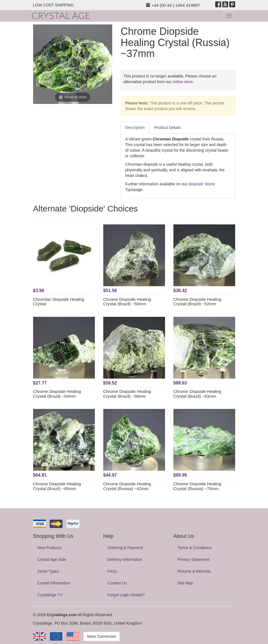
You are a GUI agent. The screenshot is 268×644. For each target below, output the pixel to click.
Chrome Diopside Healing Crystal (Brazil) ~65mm (57, 486)
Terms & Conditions (195, 548)
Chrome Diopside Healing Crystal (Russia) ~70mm (197, 486)
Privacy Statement (194, 559)
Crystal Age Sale (52, 559)
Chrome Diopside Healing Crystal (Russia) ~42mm (127, 486)
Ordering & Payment (125, 548)
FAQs (112, 571)
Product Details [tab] (168, 128)
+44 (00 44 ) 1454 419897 (173, 5)
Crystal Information (54, 583)
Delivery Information (125, 559)
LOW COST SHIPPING (53, 5)
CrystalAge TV (50, 595)
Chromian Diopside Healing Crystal (59, 302)
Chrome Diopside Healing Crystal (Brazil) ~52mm (197, 302)
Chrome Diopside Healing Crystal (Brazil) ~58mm (127, 394)
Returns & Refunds (194, 571)
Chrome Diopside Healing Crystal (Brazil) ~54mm (57, 394)
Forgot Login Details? (126, 595)
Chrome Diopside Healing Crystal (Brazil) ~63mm (197, 394)
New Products (50, 548)
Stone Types (48, 571)
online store (183, 82)
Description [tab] (135, 128)
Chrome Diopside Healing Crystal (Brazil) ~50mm (127, 302)
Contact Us (117, 583)
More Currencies (101, 636)
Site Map (185, 583)
